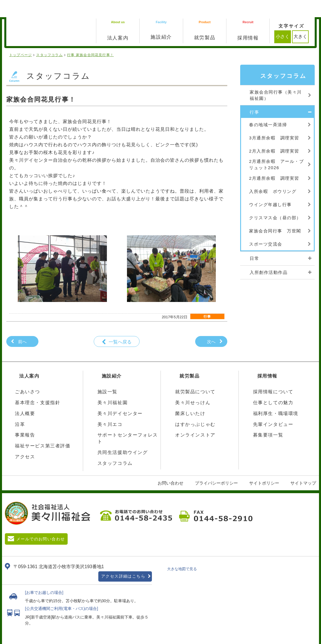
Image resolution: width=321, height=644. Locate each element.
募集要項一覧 (268, 418)
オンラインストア (195, 418)
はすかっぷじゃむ (195, 407)
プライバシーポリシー (216, 466)
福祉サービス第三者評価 (43, 429)
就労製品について (195, 375)
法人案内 (29, 359)
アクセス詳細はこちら (123, 559)
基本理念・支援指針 (38, 385)
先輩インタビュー (273, 407)
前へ (22, 324)
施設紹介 (112, 359)
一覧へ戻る (120, 325)
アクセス (25, 439)
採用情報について (273, 375)
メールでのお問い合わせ (41, 522)
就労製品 (189, 359)
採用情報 (267, 359)
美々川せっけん (193, 385)
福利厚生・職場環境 (276, 396)
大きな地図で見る (182, 552)
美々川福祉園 (113, 385)
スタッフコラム (115, 446)
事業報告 (25, 418)
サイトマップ (303, 466)
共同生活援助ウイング (123, 435)
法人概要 (25, 396)
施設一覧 (107, 375)
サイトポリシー (264, 466)
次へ (211, 324)
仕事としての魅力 (273, 385)
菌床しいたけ (190, 396)
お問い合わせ (171, 466)
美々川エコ (110, 407)
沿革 (20, 407)
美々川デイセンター (120, 396)
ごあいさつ (28, 375)
